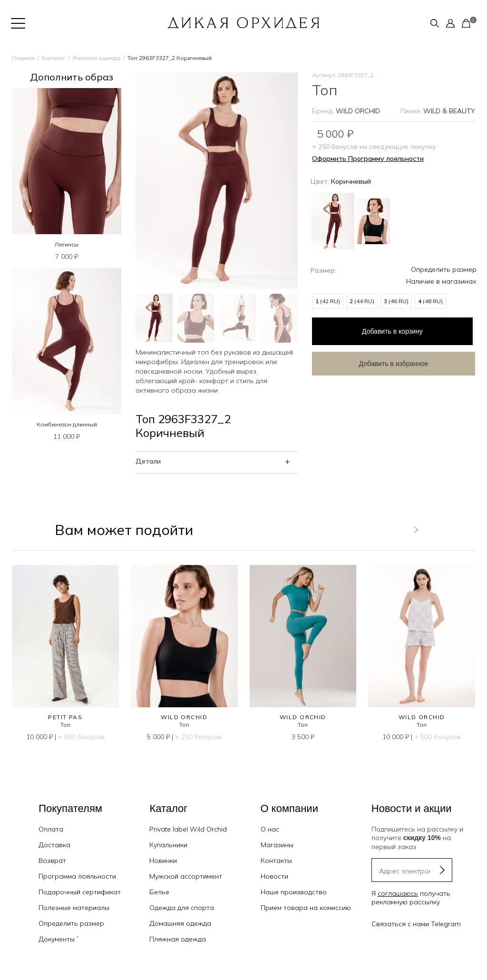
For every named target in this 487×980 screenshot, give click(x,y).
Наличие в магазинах (441, 281)
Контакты (276, 861)
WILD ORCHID (358, 111)
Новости (274, 876)
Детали (148, 461)
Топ (65, 725)
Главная (23, 58)
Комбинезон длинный (67, 424)
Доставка (54, 845)
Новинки (163, 861)
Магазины (277, 845)
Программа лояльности (77, 876)
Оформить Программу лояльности (368, 158)
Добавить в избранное (388, 360)
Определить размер (444, 269)
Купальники (168, 845)
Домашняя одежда (180, 923)
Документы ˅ (58, 939)
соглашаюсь (398, 893)
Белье (159, 892)
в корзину (388, 329)
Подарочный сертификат (80, 892)
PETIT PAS (65, 717)
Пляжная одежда (178, 939)
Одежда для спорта (182, 908)
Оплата (51, 829)
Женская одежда (96, 58)
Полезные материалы (74, 908)
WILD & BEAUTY (449, 111)
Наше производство (294, 892)
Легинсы (67, 244)
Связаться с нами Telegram (416, 924)
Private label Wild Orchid (188, 829)
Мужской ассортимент (186, 876)
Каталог (54, 58)
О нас (270, 829)
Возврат (52, 861)
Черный (373, 221)
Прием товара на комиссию (306, 908)
